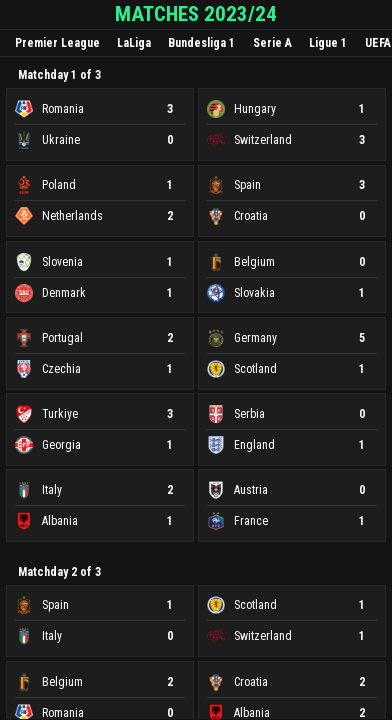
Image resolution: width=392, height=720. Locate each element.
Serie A (272, 43)
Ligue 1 (328, 43)
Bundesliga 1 (201, 43)
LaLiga (134, 43)
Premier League (57, 43)
